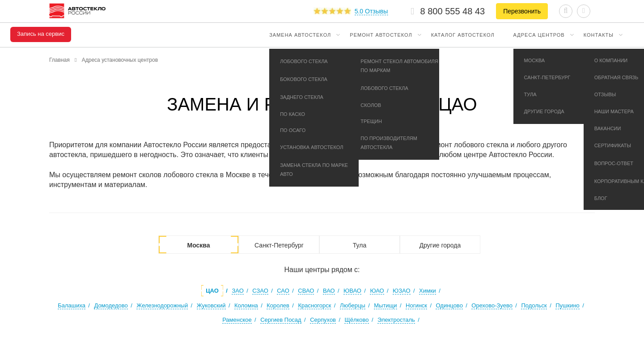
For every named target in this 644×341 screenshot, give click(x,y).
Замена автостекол (300, 35)
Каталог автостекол (463, 35)
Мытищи (385, 305)
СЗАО (260, 291)
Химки (428, 291)
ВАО (329, 291)
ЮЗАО (401, 291)
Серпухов (323, 320)
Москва (198, 245)
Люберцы (353, 305)
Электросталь (396, 320)
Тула (360, 245)
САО (283, 291)
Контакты (599, 35)
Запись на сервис (41, 34)
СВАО (306, 291)
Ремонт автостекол (381, 35)
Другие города (440, 245)
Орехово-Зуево (492, 305)
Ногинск (416, 305)
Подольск (534, 305)
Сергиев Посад (281, 320)
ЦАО (212, 291)
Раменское (237, 320)
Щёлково (356, 320)
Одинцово (449, 305)
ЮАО (377, 291)
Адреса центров (539, 35)
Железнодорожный (162, 305)
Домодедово (111, 305)
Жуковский (211, 305)
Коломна (246, 305)
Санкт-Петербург (279, 245)
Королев (278, 305)
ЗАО (237, 291)
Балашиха (72, 305)
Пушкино (568, 305)
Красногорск (314, 305)
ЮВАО (352, 291)
